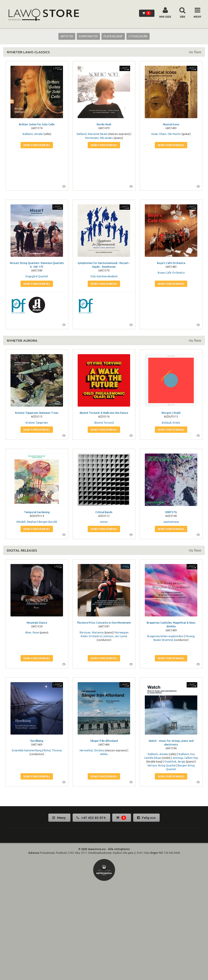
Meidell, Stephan (27, 522)
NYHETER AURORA (22, 340)
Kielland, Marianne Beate (92, 134)
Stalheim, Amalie (33, 134)
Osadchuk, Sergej (175, 762)
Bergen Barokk (48, 522)
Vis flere (195, 52)
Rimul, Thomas (53, 750)
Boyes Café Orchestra (171, 273)
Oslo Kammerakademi (104, 276)
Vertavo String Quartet (162, 765)
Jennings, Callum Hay (185, 758)
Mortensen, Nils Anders (99, 138)
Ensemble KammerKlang (27, 750)
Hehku (104, 754)
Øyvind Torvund (104, 423)
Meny (59, 818)
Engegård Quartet (37, 276)
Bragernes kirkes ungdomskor (165, 636)
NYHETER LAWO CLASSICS (28, 52)
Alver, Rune (32, 632)
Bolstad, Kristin (171, 423)
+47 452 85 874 (91, 818)
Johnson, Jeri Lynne (115, 636)
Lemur (104, 522)
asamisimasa (171, 522)
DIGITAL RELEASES (22, 550)
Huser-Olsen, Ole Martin (166, 134)
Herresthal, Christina (92, 750)
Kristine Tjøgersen (37, 423)
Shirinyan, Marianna (92, 632)
